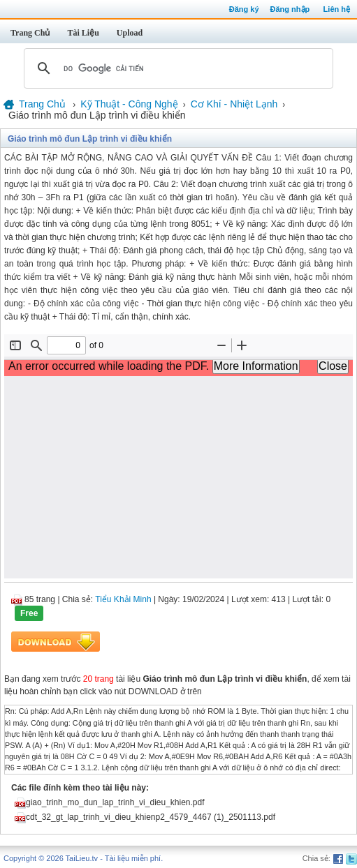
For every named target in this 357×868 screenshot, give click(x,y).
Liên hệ (337, 9)
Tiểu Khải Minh (123, 599)
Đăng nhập (290, 9)
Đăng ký (244, 9)
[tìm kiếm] (176, 68)
